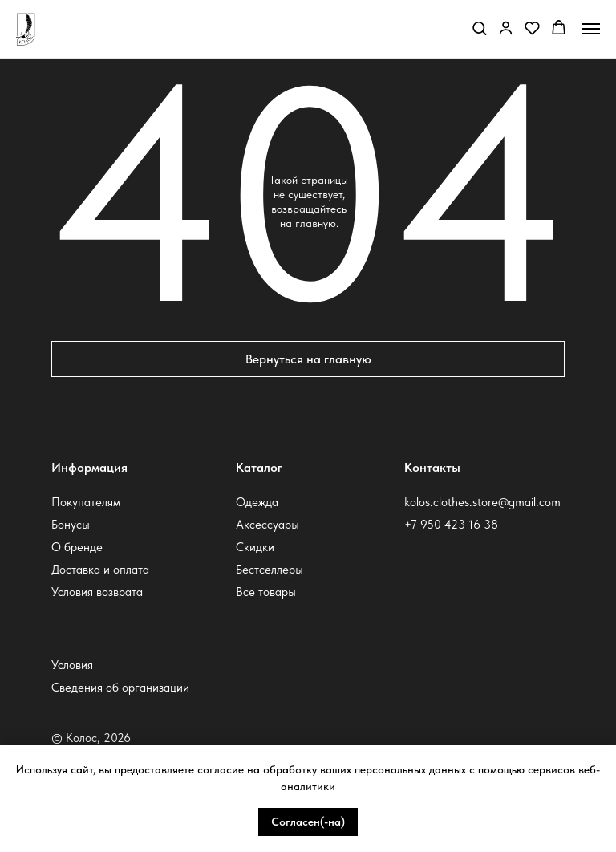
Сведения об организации (120, 688)
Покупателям (86, 502)
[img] (449, 559)
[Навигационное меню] (591, 29)
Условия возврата (97, 592)
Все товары (266, 592)
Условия (72, 665)
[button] (479, 28)
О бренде (77, 547)
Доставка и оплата (100, 570)
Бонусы (71, 525)
